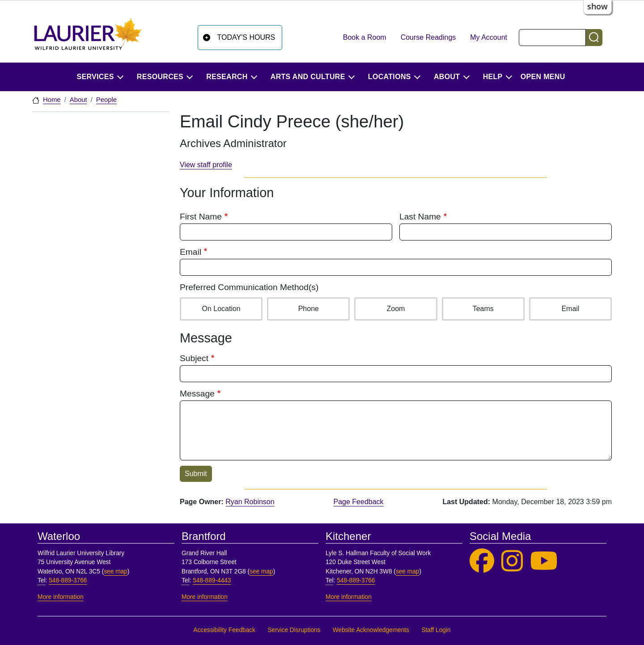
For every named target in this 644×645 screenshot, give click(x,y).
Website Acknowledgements (371, 630)
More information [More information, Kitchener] (349, 597)
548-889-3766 (68, 580)
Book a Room (365, 37)
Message (197, 394)
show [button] (597, 6)
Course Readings (428, 37)
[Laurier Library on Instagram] (512, 561)
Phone (308, 308)
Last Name (420, 217)
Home (52, 100)
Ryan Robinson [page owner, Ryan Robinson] (250, 502)
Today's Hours (246, 37)
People (106, 100)
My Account (489, 37)
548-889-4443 (212, 580)
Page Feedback (359, 502)
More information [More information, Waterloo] (61, 597)
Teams (483, 308)
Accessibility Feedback (224, 630)
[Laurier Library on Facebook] (482, 561)
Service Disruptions (294, 630)
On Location (221, 308)
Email (191, 252)
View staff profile (206, 165)
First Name (201, 217)
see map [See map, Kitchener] (408, 571)
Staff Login (436, 630)
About (78, 100)
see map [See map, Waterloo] (116, 571)
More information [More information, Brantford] (205, 597)
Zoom (396, 308)
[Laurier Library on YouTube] (544, 561)
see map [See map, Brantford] (261, 571)
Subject (194, 358)
